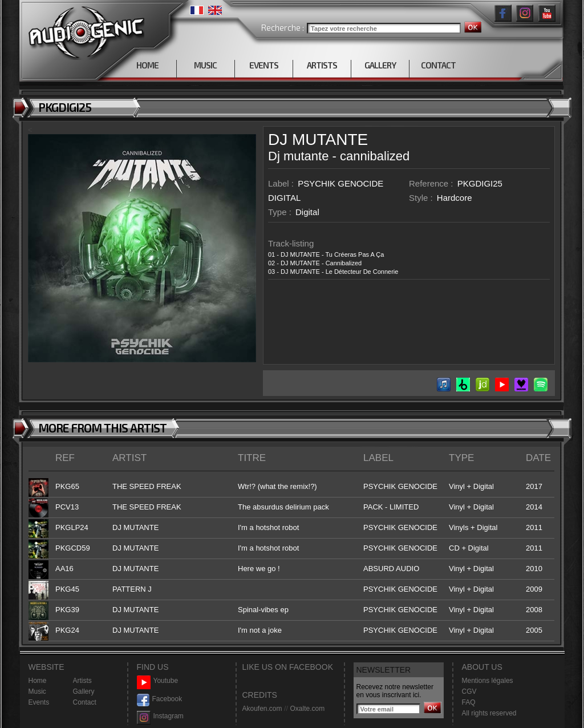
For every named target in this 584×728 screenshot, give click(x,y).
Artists (82, 681)
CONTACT (438, 65)
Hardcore (455, 198)
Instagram (160, 716)
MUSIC (205, 65)
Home (38, 681)
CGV (469, 691)
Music (37, 691)
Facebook (160, 699)
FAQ (469, 702)
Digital (307, 212)
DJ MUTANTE (318, 139)
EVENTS (264, 65)
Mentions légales (488, 681)
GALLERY (380, 65)
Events (39, 702)
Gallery (84, 691)
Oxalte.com (307, 709)
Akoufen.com (262, 709)
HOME (147, 65)
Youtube (158, 681)
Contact (85, 702)
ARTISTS (322, 65)
